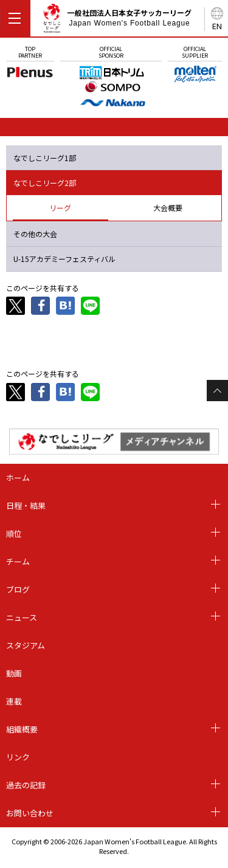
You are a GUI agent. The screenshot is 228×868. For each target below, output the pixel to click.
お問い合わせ (30, 813)
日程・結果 (26, 505)
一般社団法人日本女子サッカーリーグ (117, 20)
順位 (14, 533)
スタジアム (26, 645)
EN (217, 26)
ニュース (22, 617)
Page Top (217, 391)
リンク (18, 757)
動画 (14, 673)
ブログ (18, 589)
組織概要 (22, 729)
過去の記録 (26, 785)
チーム (18, 561)
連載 (14, 701)
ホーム (18, 477)
